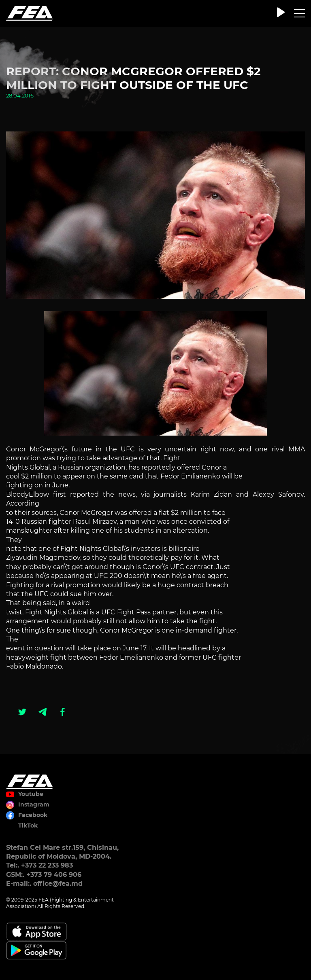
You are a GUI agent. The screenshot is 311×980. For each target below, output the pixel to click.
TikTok (28, 825)
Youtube (31, 794)
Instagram (34, 804)
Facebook (33, 815)
